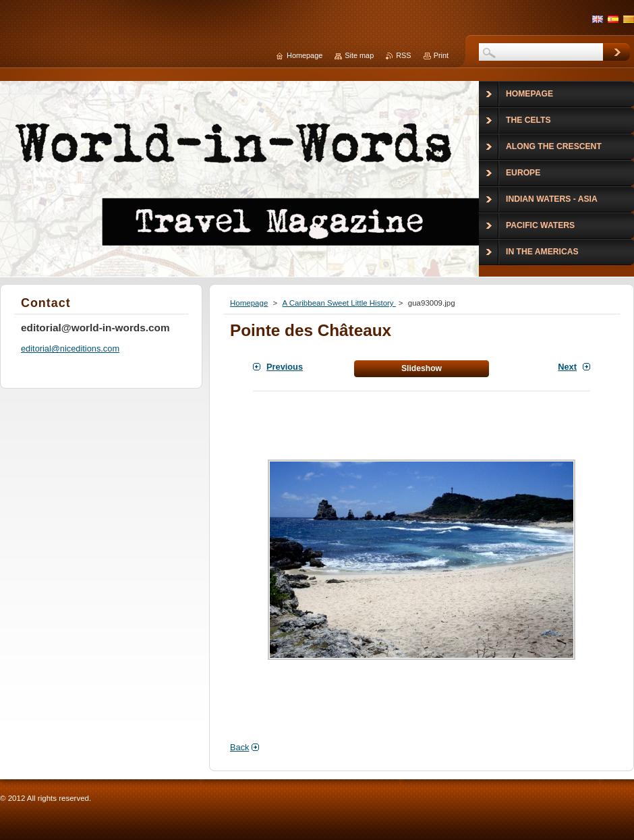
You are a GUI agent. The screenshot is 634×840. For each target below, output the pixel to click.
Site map (359, 55)
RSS (403, 55)
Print (441, 55)
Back (239, 747)
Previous (285, 367)
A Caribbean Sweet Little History (339, 303)
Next (567, 367)
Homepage (249, 303)
